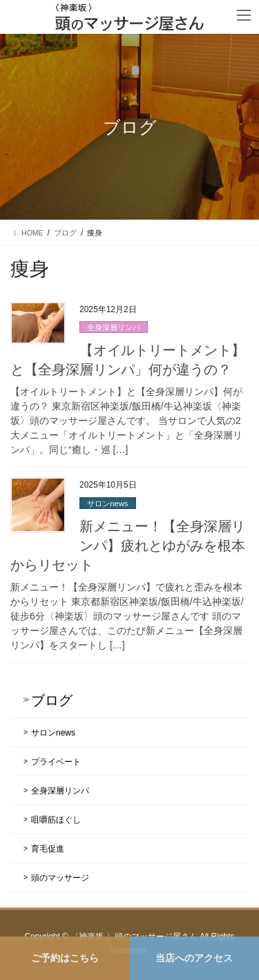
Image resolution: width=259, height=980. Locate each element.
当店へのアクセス (194, 958)
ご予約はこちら (65, 958)
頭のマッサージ (60, 878)
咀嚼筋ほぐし (56, 820)
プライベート (56, 762)
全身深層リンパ (114, 327)
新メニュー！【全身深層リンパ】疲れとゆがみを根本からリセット (128, 546)
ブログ (52, 700)
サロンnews (107, 503)
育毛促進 (48, 849)
